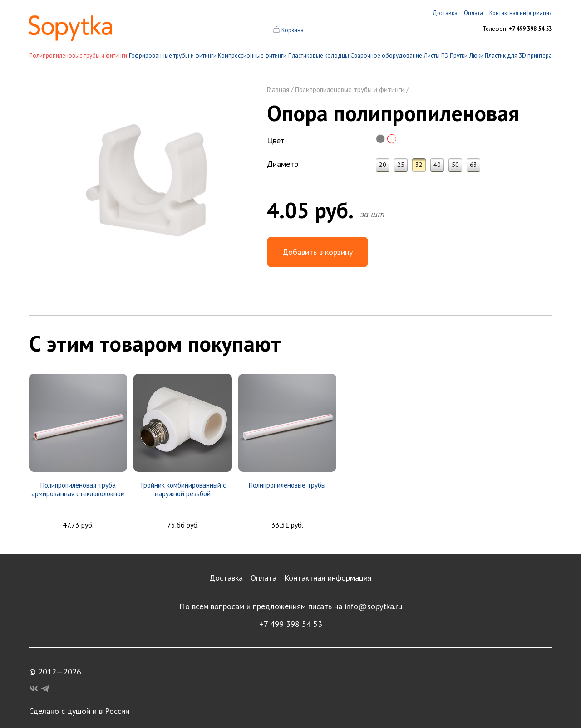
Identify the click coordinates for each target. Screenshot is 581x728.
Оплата (263, 578)
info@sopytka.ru (373, 606)
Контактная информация (328, 578)
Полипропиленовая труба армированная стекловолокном (78, 489)
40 (437, 165)
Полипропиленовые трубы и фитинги (78, 56)
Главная (278, 90)
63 (473, 165)
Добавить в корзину (318, 252)
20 (383, 165)
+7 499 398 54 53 (291, 624)
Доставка (226, 578)
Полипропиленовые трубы (287, 485)
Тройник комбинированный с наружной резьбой (183, 489)
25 (401, 165)
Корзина (293, 30)
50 (455, 165)
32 (419, 165)
